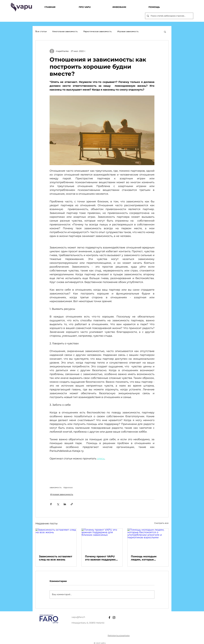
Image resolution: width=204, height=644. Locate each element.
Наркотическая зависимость (97, 32)
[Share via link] (72, 504)
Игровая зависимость (128, 32)
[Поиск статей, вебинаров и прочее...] (169, 16)
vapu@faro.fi (78, 617)
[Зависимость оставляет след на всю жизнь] (56, 540)
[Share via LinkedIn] (65, 504)
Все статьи (41, 32)
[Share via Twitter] (58, 504)
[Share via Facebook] (51, 504)
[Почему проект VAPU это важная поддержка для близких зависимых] (102, 540)
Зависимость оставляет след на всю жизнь (56, 558)
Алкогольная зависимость (65, 32)
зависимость (56, 488)
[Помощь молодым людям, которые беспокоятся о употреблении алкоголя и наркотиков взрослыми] (148, 540)
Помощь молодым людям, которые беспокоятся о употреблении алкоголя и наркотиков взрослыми (148, 558)
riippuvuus (68, 488)
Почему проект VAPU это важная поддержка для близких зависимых (102, 558)
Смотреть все (161, 523)
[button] (165, 32)
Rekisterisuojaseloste (119, 636)
